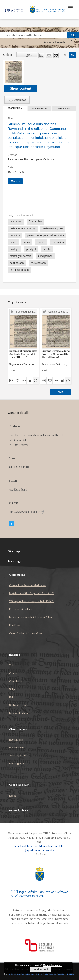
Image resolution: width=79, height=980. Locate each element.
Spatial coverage (19, 705)
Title (12, 665)
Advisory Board (18, 755)
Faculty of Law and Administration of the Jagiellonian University (39, 848)
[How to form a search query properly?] (72, 42)
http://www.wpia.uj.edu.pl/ (27, 512)
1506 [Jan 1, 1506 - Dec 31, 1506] (11, 172)
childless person (19, 270)
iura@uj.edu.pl (18, 490)
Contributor (16, 681)
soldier (41, 242)
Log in (13, 796)
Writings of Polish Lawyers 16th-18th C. (32, 601)
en (72, 55)
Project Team (17, 748)
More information (52, 965)
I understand (40, 970)
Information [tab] (39, 108)
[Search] (73, 35)
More (61, 392)
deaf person (17, 263)
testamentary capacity (23, 228)
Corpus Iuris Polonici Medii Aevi (28, 585)
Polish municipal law (21, 609)
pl (65, 55)
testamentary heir (53, 228)
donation (15, 235)
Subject (14, 689)
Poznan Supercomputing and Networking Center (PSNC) (41, 974)
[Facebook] (12, 524)
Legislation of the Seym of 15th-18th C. (32, 593)
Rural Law (15, 625)
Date (12, 697)
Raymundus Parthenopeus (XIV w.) (31, 159)
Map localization (19, 713)
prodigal (31, 249)
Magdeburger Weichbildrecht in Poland (31, 617)
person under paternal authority (45, 235)
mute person (38, 263)
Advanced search (54, 42)
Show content (21, 88)
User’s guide (17, 763)
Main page (15, 562)
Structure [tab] (64, 108)
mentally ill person (20, 256)
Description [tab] (15, 108)
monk (27, 242)
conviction (58, 242)
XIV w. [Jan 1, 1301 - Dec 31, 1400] (21, 172)
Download (17, 100)
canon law (16, 221)
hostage (14, 249)
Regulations (16, 740)
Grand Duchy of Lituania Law (26, 633)
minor (13, 242)
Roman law (35, 221)
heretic (47, 249)
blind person (45, 256)
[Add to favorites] (49, 55)
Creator (14, 673)
